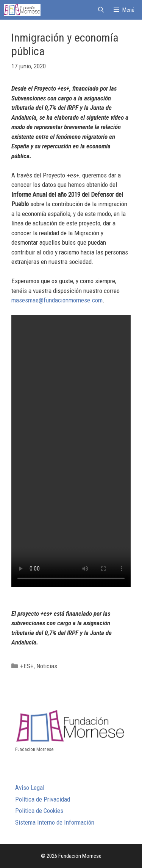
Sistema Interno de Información (55, 822)
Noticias (47, 666)
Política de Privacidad (43, 799)
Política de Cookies (39, 811)
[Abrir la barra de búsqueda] (101, 10)
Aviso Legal (30, 788)
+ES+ (27, 666)
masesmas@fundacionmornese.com (57, 300)
